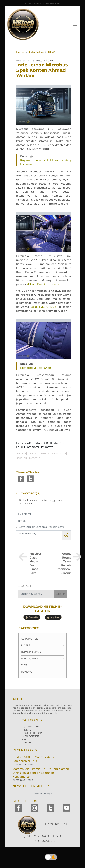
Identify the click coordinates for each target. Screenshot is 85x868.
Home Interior (42, 652)
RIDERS (26, 730)
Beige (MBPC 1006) (44, 307)
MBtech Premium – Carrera (44, 284)
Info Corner (42, 659)
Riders (42, 646)
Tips (42, 665)
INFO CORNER (30, 736)
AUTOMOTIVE (30, 727)
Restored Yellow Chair (36, 368)
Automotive (36, 52)
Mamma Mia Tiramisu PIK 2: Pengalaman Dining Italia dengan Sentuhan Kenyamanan (41, 773)
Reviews (42, 672)
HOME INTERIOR (32, 733)
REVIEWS (28, 743)
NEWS (52, 52)
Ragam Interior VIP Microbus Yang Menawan (46, 162)
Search (61, 594)
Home (20, 52)
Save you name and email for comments (42, 527)
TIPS (25, 740)
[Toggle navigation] (75, 24)
